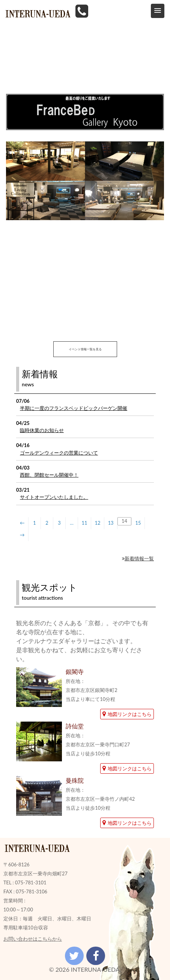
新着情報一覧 (138, 558)
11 (85, 523)
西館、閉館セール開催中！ (49, 475)
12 (98, 523)
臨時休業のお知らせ (42, 430)
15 (138, 523)
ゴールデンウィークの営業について (59, 453)
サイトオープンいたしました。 (54, 497)
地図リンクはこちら (127, 714)
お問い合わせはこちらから (33, 939)
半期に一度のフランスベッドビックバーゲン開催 (74, 408)
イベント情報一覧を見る (85, 349)
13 (111, 523)
